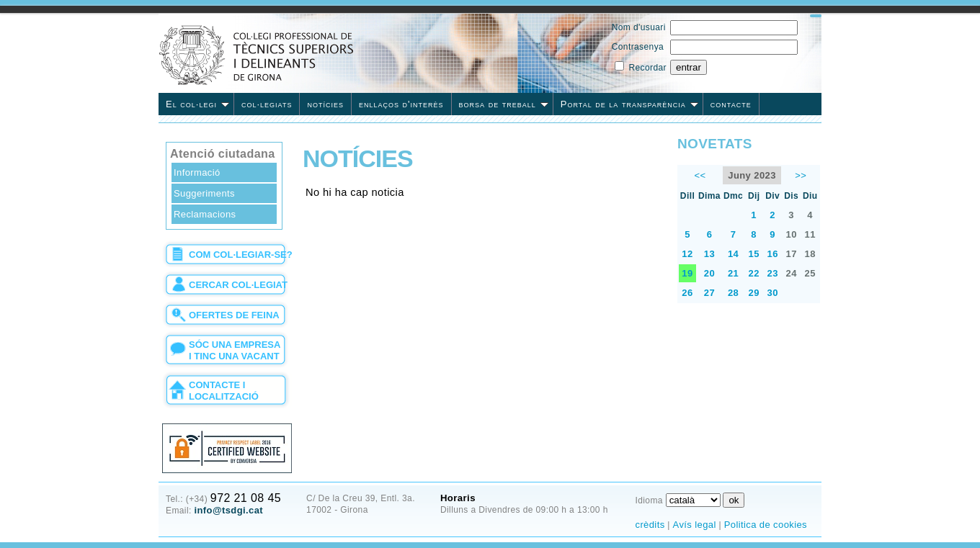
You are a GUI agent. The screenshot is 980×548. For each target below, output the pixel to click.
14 (733, 254)
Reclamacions (205, 214)
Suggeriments (204, 193)
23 (773, 273)
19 (687, 273)
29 (754, 293)
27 (709, 293)
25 (810, 273)
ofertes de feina (234, 315)
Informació (197, 172)
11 (810, 234)
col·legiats (267, 104)
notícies (325, 104)
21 (733, 273)
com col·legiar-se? (241, 255)
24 (792, 273)
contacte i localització (224, 391)
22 (754, 273)
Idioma (649, 500)
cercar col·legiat (238, 285)
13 (709, 254)
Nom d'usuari (639, 27)
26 (687, 293)
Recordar (647, 68)
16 (773, 254)
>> (801, 175)
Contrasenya (638, 47)
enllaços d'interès (401, 104)
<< (700, 175)
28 (733, 293)
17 (792, 254)
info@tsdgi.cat (228, 510)
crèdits (650, 525)
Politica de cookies (766, 525)
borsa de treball (504, 104)
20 (709, 273)
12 (687, 254)
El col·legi (197, 104)
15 (754, 254)
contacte (731, 104)
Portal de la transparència (629, 104)
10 (792, 234)
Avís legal (695, 525)
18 (810, 254)
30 (773, 293)
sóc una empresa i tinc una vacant (235, 350)
